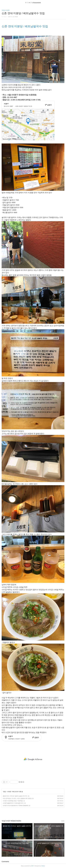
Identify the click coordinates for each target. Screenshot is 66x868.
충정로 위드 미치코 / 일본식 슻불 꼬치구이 (15, 796)
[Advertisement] (33, 759)
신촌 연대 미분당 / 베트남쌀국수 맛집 (25, 26)
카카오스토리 (33, 813)
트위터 (38, 813)
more (63, 821)
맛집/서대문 (6, 10)
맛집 (4, 792)
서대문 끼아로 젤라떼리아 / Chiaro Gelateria (16, 806)
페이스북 (28, 813)
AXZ (32, 866)
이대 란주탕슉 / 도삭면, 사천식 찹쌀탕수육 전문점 (17, 798)
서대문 (9, 792)
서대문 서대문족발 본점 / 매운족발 (13, 801)
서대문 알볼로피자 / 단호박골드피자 (13, 803)
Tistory (43, 866)
